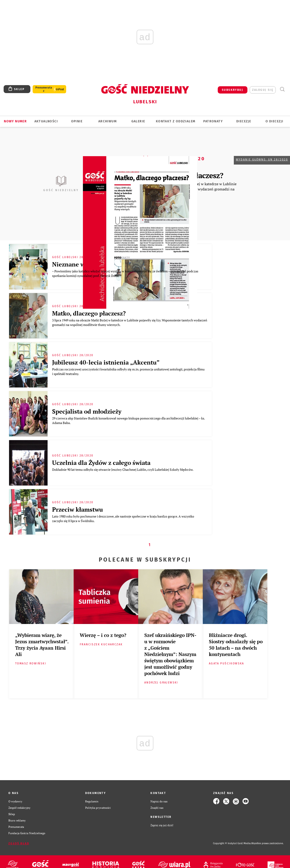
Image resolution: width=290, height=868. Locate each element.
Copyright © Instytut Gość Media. (232, 843)
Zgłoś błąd (19, 843)
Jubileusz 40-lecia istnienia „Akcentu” (106, 362)
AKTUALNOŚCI (46, 121)
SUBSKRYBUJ (232, 90)
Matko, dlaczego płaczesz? (89, 313)
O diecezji (274, 121)
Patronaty (213, 121)
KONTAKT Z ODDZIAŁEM (176, 121)
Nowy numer (15, 121)
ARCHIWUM (108, 121)
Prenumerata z (44, 89)
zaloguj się (263, 90)
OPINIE (77, 121)
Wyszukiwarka (282, 89)
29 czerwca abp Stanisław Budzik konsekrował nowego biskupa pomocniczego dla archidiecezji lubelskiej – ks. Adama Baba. (128, 420)
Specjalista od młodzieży (87, 411)
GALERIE (138, 121)
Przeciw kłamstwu (77, 509)
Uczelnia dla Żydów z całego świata (101, 463)
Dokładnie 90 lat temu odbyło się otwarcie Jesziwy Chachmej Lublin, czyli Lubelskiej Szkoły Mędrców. (123, 470)
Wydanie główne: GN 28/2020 (262, 160)
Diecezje (244, 121)
